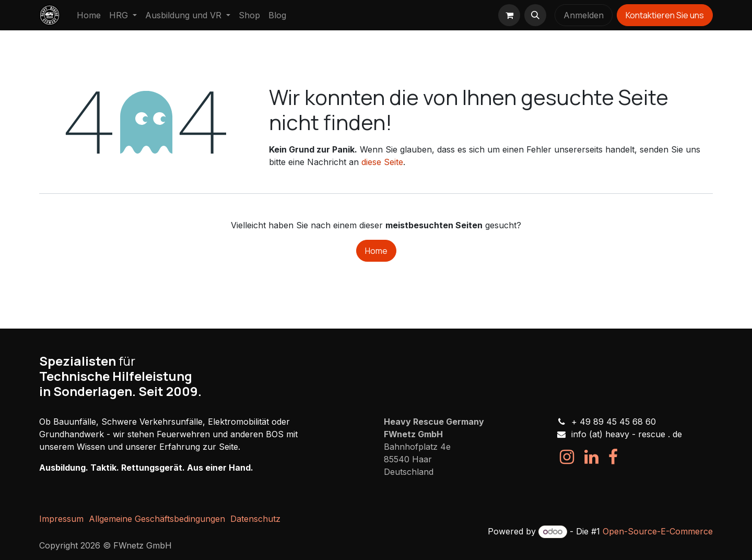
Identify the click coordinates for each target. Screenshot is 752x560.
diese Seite (382, 162)
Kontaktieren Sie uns (665, 15)
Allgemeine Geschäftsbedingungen (157, 519)
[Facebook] (613, 457)
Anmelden (584, 15)
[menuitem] (89, 15)
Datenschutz (255, 519)
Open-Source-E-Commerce (658, 531)
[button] (535, 15)
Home (376, 251)
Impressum (61, 519)
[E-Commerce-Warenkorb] (509, 15)
